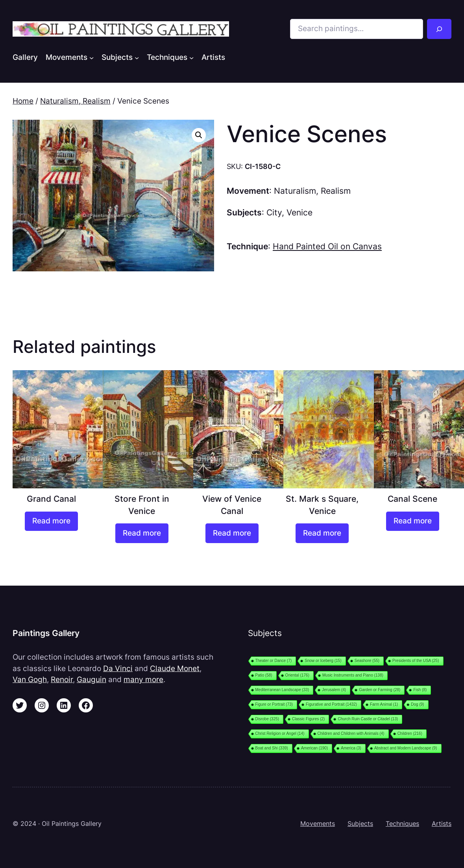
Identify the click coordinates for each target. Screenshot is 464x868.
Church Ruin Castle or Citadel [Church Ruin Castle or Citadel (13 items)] (368, 719)
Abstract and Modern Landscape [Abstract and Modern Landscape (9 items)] (406, 748)
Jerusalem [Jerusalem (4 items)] (334, 690)
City (274, 212)
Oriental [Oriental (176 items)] (297, 675)
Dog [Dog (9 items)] (417, 704)
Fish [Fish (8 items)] (420, 690)
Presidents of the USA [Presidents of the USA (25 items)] (416, 661)
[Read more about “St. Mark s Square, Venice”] (322, 533)
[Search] (439, 29)
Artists (442, 824)
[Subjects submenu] (137, 58)
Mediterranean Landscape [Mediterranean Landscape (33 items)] (282, 690)
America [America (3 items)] (351, 748)
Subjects (360, 824)
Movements (318, 824)
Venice (299, 212)
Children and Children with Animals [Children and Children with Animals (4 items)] (351, 734)
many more (143, 680)
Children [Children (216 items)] (410, 734)
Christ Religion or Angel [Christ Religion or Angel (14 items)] (280, 734)
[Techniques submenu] (191, 58)
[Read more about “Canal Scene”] (413, 521)
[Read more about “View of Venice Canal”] (232, 533)
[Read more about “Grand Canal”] (51, 521)
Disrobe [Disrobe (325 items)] (267, 719)
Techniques (402, 824)
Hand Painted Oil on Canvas (327, 246)
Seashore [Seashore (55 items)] (367, 661)
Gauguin (92, 680)
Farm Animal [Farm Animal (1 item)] (384, 704)
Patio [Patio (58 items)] (264, 675)
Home (23, 101)
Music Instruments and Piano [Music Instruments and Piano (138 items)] (353, 675)
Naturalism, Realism (75, 101)
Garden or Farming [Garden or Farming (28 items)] (380, 690)
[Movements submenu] (92, 58)
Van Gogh (30, 680)
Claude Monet (175, 669)
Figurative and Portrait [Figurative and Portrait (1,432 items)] (331, 704)
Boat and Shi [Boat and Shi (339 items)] (272, 748)
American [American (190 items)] (314, 748)
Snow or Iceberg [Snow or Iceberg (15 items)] (323, 661)
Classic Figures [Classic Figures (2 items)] (308, 719)
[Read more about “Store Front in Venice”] (142, 533)
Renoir (62, 680)
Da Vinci (118, 669)
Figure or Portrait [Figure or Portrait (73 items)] (274, 704)
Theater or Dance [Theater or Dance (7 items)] (274, 661)
